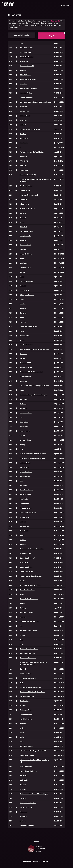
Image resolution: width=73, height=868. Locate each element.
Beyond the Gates (26, 472)
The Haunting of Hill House (29, 649)
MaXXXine (23, 84)
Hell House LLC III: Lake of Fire (30, 585)
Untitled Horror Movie (27, 209)
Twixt (22, 742)
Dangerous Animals (26, 48)
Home (39, 846)
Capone (22, 436)
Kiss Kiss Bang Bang (27, 696)
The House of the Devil (27, 653)
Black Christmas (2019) (28, 175)
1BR (21, 417)
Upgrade (23, 544)
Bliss (21, 481)
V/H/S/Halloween (27, 57)
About (39, 851)
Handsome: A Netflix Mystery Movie (32, 692)
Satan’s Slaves (25, 190)
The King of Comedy (27, 612)
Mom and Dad (25, 431)
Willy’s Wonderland (27, 281)
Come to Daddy (25, 463)
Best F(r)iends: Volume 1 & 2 (29, 622)
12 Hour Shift (24, 290)
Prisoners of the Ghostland (29, 195)
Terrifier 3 (23, 70)
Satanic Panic (24, 504)
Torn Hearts (24, 143)
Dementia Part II (25, 245)
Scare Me (23, 322)
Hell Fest (23, 340)
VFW (21, 449)
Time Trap (23, 308)
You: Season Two (26, 508)
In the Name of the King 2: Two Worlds (33, 751)
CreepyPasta (24, 111)
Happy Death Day (26, 567)
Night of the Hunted (27, 98)
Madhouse (23, 816)
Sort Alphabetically (22, 35)
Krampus (23, 522)
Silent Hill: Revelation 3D (28, 771)
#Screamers (24, 563)
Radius (22, 277)
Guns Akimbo (24, 467)
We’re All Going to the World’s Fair (32, 152)
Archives (41, 849)
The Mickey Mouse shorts (28, 631)
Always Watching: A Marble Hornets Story (34, 349)
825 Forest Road (25, 52)
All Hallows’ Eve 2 (26, 553)
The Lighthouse (25, 476)
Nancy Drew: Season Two (29, 327)
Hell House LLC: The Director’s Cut (31, 372)
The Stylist (23, 313)
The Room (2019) (26, 363)
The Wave (23, 485)
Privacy (46, 861)
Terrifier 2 (23, 125)
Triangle (22, 259)
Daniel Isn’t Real (25, 494)
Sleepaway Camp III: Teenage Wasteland (34, 386)
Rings (22, 644)
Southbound (24, 170)
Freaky (22, 390)
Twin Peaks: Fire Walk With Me (30, 687)
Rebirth (22, 581)
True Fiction (24, 399)
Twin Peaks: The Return (28, 678)
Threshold (23, 240)
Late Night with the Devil (28, 88)
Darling (22, 445)
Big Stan (23, 821)
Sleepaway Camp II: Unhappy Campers (33, 395)
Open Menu (66, 5)
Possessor (23, 286)
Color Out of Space (26, 490)
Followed (23, 358)
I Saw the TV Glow (26, 93)
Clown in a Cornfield (27, 66)
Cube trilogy (24, 812)
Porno (22, 331)
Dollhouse (23, 404)
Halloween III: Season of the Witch (32, 549)
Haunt (22, 535)
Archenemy (24, 381)
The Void (23, 218)
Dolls (21, 640)
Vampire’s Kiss (25, 336)
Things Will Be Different (28, 79)
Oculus (22, 737)
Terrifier (22, 603)
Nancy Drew (24, 422)
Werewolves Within (26, 231)
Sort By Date (51, 36)
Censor (22, 222)
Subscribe (27, 861)
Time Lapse (23, 724)
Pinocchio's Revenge (27, 826)
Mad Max (23, 705)
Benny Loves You (26, 236)
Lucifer (22, 594)
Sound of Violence (26, 254)
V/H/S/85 (24, 107)
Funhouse (23, 249)
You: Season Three (26, 186)
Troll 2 (22, 733)
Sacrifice (23, 304)
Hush (21, 683)
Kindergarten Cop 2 (27, 714)
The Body (23, 608)
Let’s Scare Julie (25, 268)
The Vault (23, 669)
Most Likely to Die (26, 719)
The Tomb (23, 785)
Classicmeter (56, 21)
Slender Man (24, 499)
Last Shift (23, 213)
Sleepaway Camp (26, 413)
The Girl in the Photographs (29, 599)
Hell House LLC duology (28, 658)
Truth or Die (24, 780)
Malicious (23, 540)
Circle (22, 728)
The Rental (23, 408)
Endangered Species (27, 755)
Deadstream (24, 138)
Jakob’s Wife (24, 204)
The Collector (24, 531)
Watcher (23, 134)
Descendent (24, 61)
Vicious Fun (24, 166)
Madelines (23, 157)
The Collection (24, 526)
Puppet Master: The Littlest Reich (31, 576)
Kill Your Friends (25, 440)
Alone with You (25, 116)
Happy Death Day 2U (27, 558)
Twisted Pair (24, 426)
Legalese (37, 861)
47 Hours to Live (25, 376)
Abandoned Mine (26, 767)
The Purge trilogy (26, 710)
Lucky (22, 318)
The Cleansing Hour (26, 367)
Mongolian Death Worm (28, 803)
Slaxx (22, 299)
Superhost (23, 199)
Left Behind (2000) (26, 746)
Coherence (23, 354)
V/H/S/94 (24, 161)
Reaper (22, 635)
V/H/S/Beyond (25, 75)
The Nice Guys (25, 701)
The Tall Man (24, 776)
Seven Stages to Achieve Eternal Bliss (33, 458)
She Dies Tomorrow (26, 345)
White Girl (23, 227)
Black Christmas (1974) (28, 513)
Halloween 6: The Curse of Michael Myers (34, 794)
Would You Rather (26, 807)
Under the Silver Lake (27, 590)
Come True (23, 120)
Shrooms (23, 798)
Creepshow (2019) (26, 572)
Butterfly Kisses (25, 517)
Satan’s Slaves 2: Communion (30, 129)
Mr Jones (23, 789)
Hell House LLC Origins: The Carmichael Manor (36, 102)
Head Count (24, 263)
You (21, 626)
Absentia (23, 617)
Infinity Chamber (25, 674)
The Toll (22, 272)
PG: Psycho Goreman (27, 295)
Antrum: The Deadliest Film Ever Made (33, 454)
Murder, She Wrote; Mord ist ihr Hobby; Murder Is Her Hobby (34, 663)
